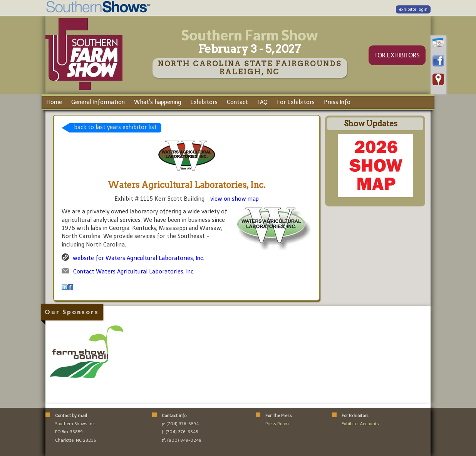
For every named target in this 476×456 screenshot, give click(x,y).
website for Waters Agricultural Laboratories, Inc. (138, 258)
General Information (98, 102)
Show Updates (371, 124)
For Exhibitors (296, 102)
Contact (237, 102)
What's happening (158, 102)
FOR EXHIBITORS (397, 55)
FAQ (262, 102)
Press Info (337, 102)
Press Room (277, 424)
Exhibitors (204, 102)
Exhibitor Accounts (360, 424)
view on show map (235, 199)
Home (54, 102)
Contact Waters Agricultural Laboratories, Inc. (134, 272)
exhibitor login (413, 9)
